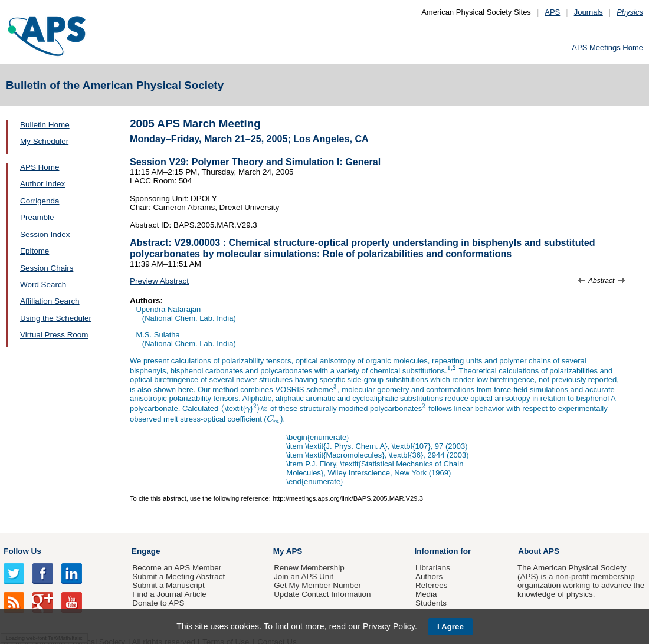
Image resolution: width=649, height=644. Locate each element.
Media (426, 594)
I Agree (450, 627)
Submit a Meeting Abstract (178, 576)
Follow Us (22, 551)
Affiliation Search (50, 301)
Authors (429, 576)
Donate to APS (158, 603)
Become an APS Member (177, 568)
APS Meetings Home (607, 47)
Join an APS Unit (304, 576)
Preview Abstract (159, 281)
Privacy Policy (389, 626)
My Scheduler (44, 141)
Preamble (37, 217)
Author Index (42, 184)
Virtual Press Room (54, 335)
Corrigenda (40, 201)
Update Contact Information (322, 594)
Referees (432, 585)
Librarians (433, 568)
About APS (539, 551)
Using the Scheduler (56, 318)
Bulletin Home (45, 125)
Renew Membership (309, 568)
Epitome (35, 251)
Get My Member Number (317, 585)
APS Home (40, 167)
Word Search (43, 285)
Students (431, 603)
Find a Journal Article (169, 594)
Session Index (45, 234)
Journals (589, 12)
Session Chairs (47, 268)
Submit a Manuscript (168, 585)
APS (552, 12)
